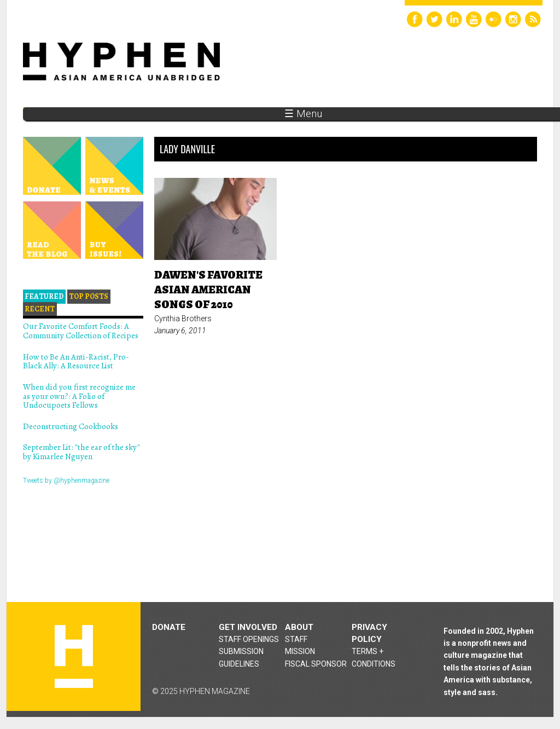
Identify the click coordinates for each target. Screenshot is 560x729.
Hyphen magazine (74, 656)
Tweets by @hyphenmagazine (66, 481)
